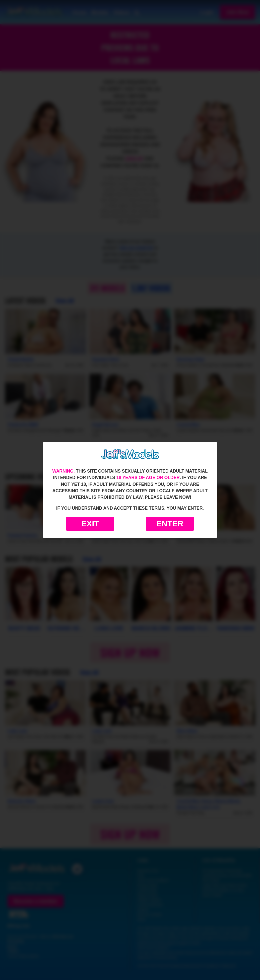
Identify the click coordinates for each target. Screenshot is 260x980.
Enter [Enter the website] (170, 524)
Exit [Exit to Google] (90, 524)
